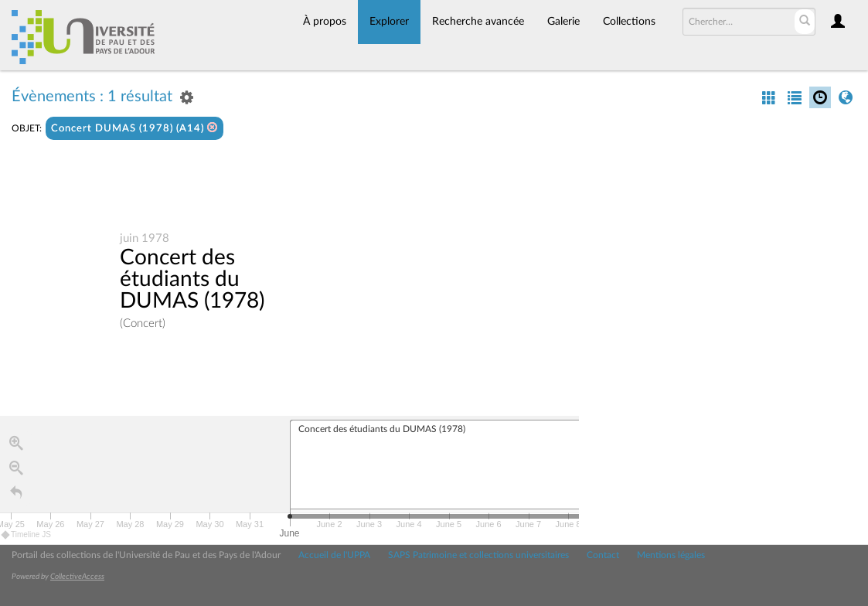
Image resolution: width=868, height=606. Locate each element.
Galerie (563, 22)
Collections (629, 22)
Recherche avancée (478, 22)
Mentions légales (671, 555)
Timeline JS (27, 535)
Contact (603, 555)
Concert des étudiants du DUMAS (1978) (192, 279)
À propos (325, 22)
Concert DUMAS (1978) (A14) (134, 128)
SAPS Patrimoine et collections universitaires (478, 555)
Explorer (389, 22)
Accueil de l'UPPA (334, 555)
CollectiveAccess (77, 577)
